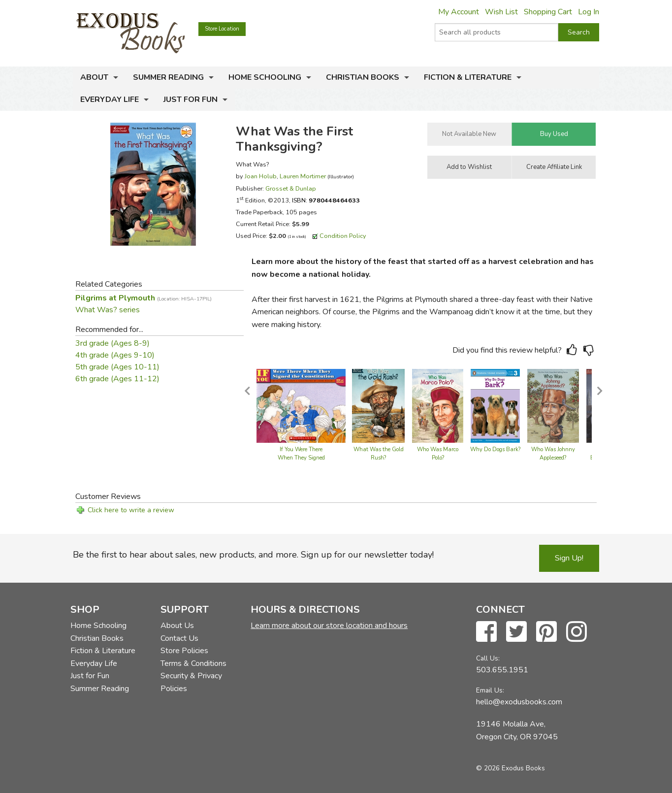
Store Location (222, 29)
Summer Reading (168, 77)
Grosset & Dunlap (291, 188)
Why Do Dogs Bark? (495, 449)
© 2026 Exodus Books (511, 768)
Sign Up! (569, 558)
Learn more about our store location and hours (329, 626)
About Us (177, 626)
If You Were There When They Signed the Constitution (301, 458)
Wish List (501, 12)
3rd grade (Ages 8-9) (112, 343)
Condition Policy (343, 236)
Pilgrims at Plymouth (144, 298)
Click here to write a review (131, 510)
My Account (459, 12)
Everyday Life (110, 99)
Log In (589, 12)
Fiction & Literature (468, 77)
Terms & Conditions (193, 663)
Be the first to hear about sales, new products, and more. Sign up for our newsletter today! (253, 555)
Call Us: (488, 658)
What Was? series (108, 310)
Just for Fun (191, 99)
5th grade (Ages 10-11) (117, 367)
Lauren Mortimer (303, 176)
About (94, 77)
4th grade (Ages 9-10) (115, 355)
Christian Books (363, 77)
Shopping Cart (548, 12)
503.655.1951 (502, 670)
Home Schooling (265, 77)
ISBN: (326, 200)
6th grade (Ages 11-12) (117, 379)
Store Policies (184, 651)
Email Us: (490, 690)
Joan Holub (261, 176)
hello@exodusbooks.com (519, 702)
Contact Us (179, 638)
